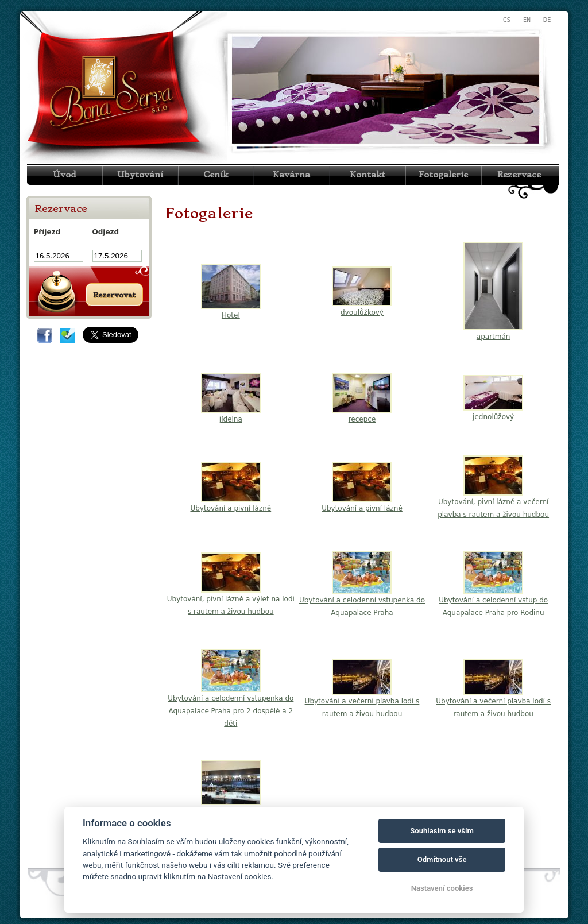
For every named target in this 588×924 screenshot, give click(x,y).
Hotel (231, 315)
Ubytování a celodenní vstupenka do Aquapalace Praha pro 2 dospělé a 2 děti (231, 711)
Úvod (64, 175)
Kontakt (367, 175)
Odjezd (106, 232)
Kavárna (291, 175)
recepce (362, 419)
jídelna (231, 419)
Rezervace (519, 175)
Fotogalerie (443, 175)
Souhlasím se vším (442, 831)
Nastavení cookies (442, 888)
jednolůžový (493, 417)
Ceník (216, 175)
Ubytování (140, 175)
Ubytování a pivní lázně (231, 508)
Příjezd (47, 232)
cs (507, 20)
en (527, 20)
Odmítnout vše (442, 859)
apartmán (494, 337)
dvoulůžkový (362, 312)
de (547, 20)
